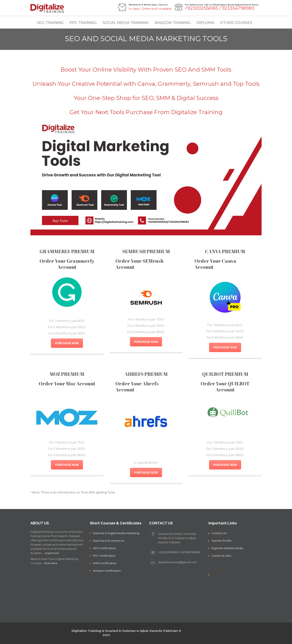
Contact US (219, 533)
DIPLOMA (205, 23)
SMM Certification (105, 563)
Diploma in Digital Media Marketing (116, 533)
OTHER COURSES (236, 23)
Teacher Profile (222, 541)
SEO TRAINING (50, 23)
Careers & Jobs (221, 556)
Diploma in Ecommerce (109, 541)
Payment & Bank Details (227, 548)
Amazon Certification (107, 571)
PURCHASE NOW (67, 343)
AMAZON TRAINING (173, 23)
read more (52, 553)
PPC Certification (104, 556)
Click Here (50, 563)
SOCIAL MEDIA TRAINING (126, 23)
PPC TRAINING (83, 23)
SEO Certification (104, 548)
